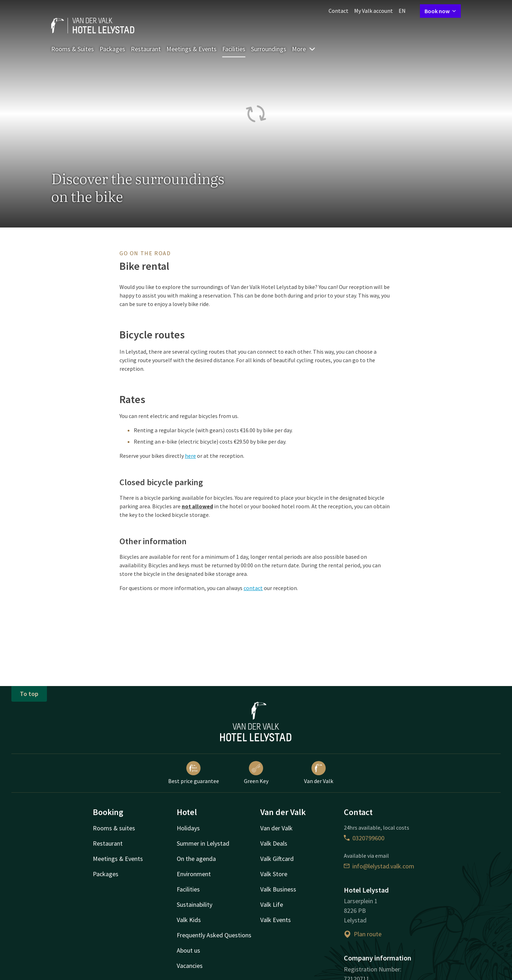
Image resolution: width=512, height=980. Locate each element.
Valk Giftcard (277, 859)
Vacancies (190, 966)
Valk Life (272, 904)
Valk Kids (189, 920)
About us (188, 950)
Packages (112, 49)
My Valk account (374, 11)
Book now (440, 11)
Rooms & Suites (73, 49)
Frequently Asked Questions (214, 935)
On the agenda (196, 859)
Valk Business (278, 889)
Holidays (188, 828)
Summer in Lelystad (203, 843)
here (190, 456)
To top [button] (29, 694)
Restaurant (146, 49)
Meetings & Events (191, 49)
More (304, 49)
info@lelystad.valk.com (379, 866)
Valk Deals (274, 843)
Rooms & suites (114, 828)
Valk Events (276, 920)
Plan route (363, 934)
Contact (338, 11)
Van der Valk (319, 773)
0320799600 (364, 838)
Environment (194, 874)
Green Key (256, 773)
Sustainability (194, 904)
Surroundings (269, 49)
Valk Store (274, 874)
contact (253, 588)
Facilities (234, 49)
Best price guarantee (194, 773)
